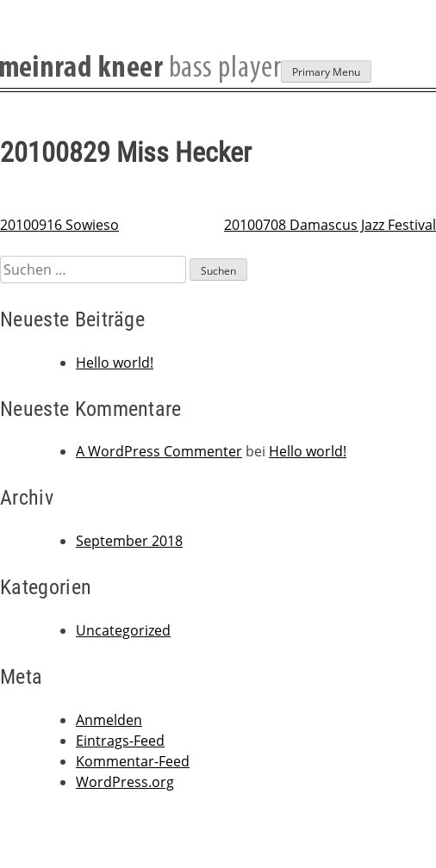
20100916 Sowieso (59, 225)
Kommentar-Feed (133, 761)
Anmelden (109, 720)
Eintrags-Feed (120, 741)
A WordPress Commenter (159, 451)
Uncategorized (123, 630)
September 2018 (129, 541)
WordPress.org (125, 782)
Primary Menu (326, 72)
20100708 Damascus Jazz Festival (330, 225)
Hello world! (115, 363)
